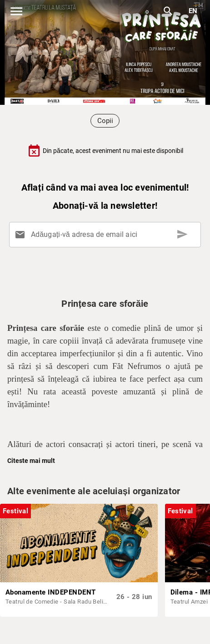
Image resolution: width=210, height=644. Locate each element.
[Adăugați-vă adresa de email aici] (107, 235)
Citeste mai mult (31, 461)
